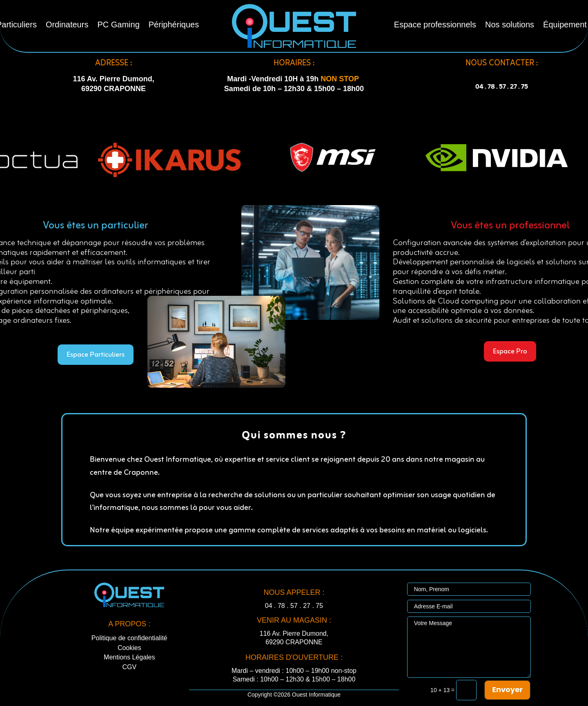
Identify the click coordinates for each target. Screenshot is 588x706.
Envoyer (507, 689)
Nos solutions (510, 25)
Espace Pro (510, 352)
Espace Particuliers (96, 355)
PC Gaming (118, 25)
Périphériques (174, 25)
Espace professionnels (435, 25)
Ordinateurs (67, 25)
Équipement (565, 25)
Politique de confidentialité (129, 638)
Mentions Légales (129, 657)
